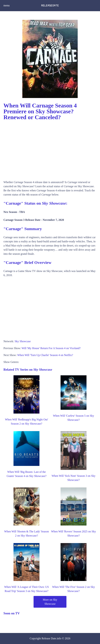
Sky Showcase (23, 341)
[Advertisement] (50, 149)
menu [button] (7, 5)
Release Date (49, 638)
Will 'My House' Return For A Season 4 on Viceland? (51, 348)
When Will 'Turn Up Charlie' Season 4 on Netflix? (45, 355)
